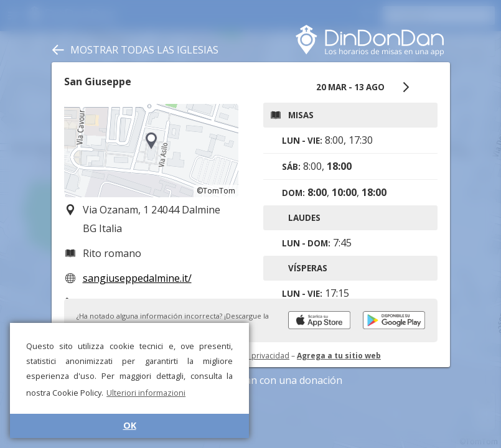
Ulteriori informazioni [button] (146, 393)
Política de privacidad (251, 356)
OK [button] (130, 425)
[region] (151, 151)
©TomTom (216, 191)
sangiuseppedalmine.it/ (137, 278)
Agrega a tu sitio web (339, 356)
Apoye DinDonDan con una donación (250, 380)
